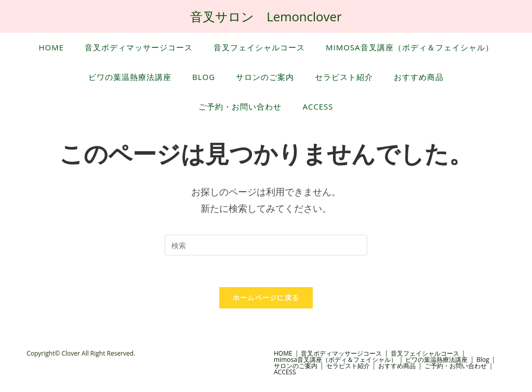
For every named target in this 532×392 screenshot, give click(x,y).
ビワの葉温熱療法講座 (436, 360)
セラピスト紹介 (348, 366)
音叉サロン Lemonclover (266, 16)
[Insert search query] (266, 245)
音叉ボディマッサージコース (341, 353)
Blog (483, 360)
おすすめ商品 (397, 366)
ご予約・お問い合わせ (456, 366)
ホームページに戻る (266, 298)
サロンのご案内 (296, 366)
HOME (283, 353)
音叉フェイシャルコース (425, 353)
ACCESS (285, 372)
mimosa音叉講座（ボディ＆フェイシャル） (335, 360)
